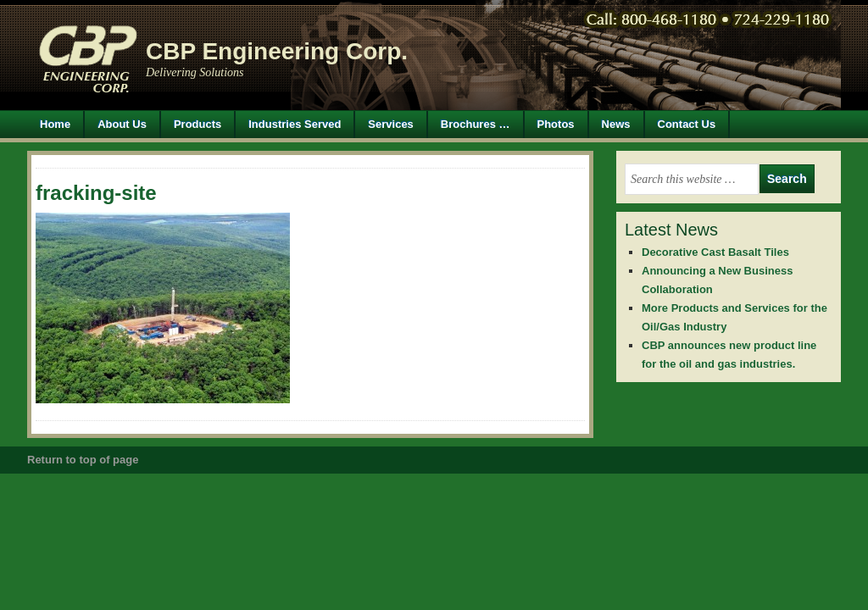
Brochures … (476, 124)
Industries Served (295, 124)
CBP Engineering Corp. (277, 51)
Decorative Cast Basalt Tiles (715, 252)
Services (391, 124)
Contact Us (687, 124)
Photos (556, 124)
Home (55, 124)
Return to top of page (83, 460)
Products (191, 124)
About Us (122, 124)
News (616, 124)
